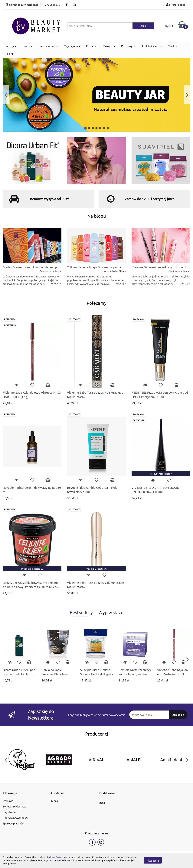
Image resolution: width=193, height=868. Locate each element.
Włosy (11, 46)
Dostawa (8, 801)
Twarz (28, 46)
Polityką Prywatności (58, 857)
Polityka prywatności (15, 818)
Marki (173, 46)
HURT (10, 54)
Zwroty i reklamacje (15, 806)
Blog (102, 803)
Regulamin (9, 812)
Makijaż (109, 46)
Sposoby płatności (13, 823)
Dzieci (92, 46)
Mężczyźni (72, 46)
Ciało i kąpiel (48, 46)
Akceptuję (153, 860)
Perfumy (128, 46)
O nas (54, 801)
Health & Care (151, 46)
